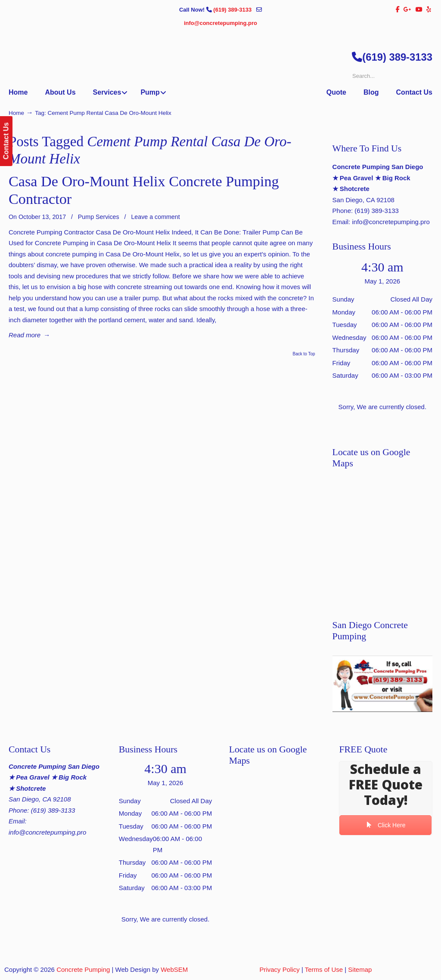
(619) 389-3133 (233, 10)
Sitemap (360, 969)
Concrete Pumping (83, 969)
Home (16, 113)
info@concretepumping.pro (220, 23)
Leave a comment (155, 217)
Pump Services (99, 217)
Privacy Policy (279, 969)
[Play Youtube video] (382, 684)
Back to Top (304, 354)
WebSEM (174, 969)
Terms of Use (324, 969)
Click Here (386, 825)
